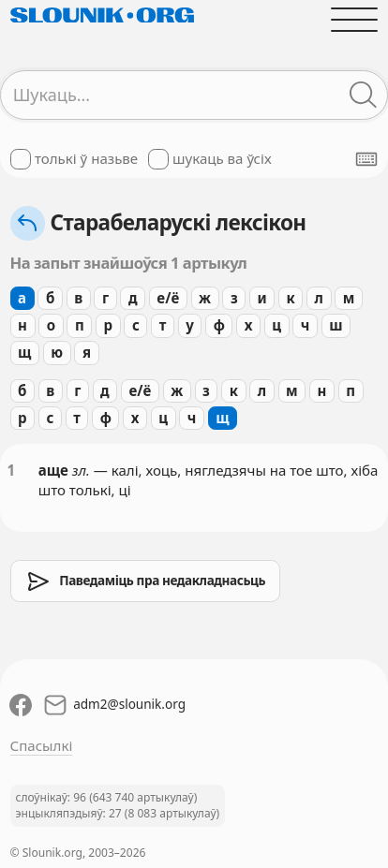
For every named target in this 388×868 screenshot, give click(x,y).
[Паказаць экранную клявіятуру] (366, 159)
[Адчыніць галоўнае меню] (355, 19)
